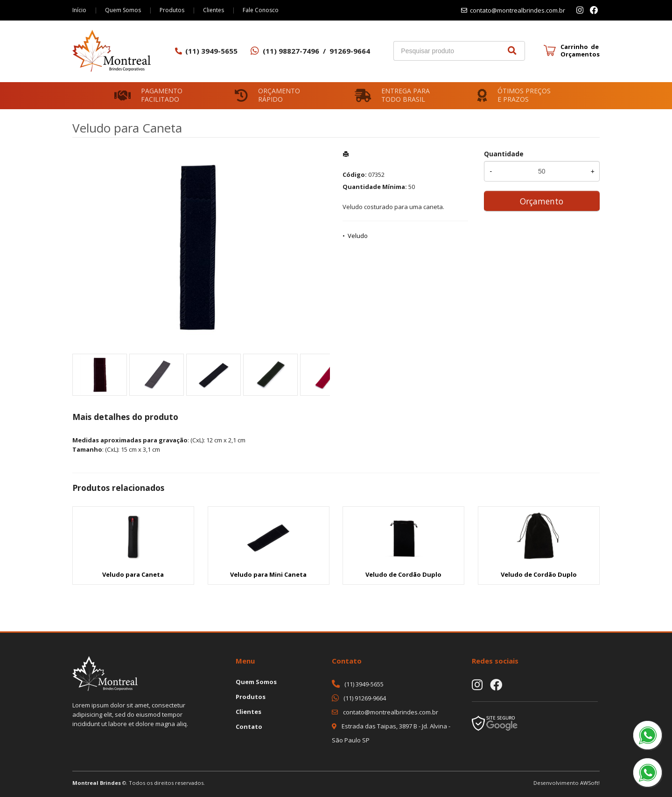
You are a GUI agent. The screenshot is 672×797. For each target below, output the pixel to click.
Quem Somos (123, 10)
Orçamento (542, 201)
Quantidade (504, 154)
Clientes (213, 10)
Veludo (358, 236)
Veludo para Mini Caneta (268, 574)
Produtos (172, 10)
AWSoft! (590, 783)
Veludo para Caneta (133, 574)
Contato (249, 727)
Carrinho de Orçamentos (580, 50)
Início (79, 10)
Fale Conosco (261, 10)
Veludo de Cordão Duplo (403, 574)
